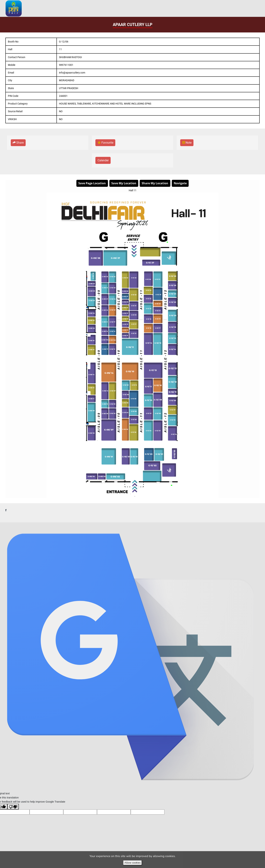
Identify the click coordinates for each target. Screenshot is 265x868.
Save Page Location (92, 183)
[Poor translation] (13, 815)
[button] (18, 143)
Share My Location (155, 183)
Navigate (180, 183)
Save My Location (124, 183)
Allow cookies (132, 863)
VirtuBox (141, 526)
